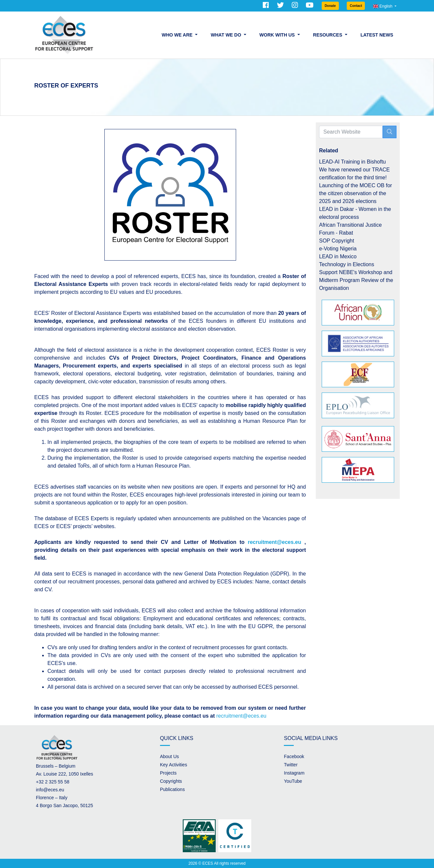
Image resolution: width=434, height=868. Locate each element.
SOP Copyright (337, 241)
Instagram (294, 773)
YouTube (293, 781)
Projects (168, 773)
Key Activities (174, 765)
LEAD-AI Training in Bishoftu (353, 162)
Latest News (377, 35)
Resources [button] (328, 35)
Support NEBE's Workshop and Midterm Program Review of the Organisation (356, 280)
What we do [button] (227, 35)
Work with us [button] (278, 35)
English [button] (383, 6)
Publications (173, 789)
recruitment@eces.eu (241, 716)
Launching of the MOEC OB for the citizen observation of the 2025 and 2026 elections (355, 193)
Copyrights (171, 781)
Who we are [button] (178, 35)
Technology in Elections (347, 264)
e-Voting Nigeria (338, 249)
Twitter (291, 765)
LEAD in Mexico (338, 256)
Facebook (294, 756)
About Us (170, 756)
